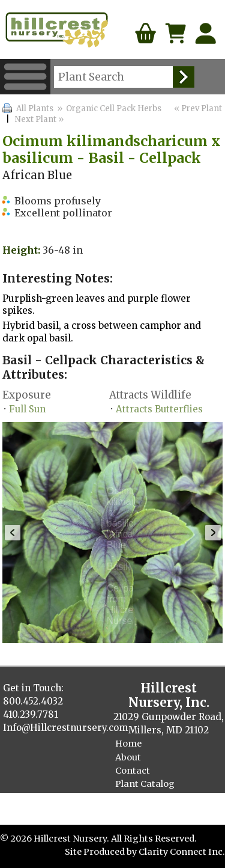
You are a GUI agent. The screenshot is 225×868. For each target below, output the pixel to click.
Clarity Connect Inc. (182, 852)
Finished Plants (149, 797)
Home (128, 744)
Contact (133, 771)
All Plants (35, 108)
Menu (25, 77)
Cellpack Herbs (148, 810)
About (128, 757)
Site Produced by (102, 852)
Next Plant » (40, 119)
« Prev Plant (197, 108)
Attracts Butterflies (159, 409)
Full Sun (27, 409)
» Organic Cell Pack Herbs (108, 108)
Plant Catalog (145, 784)
